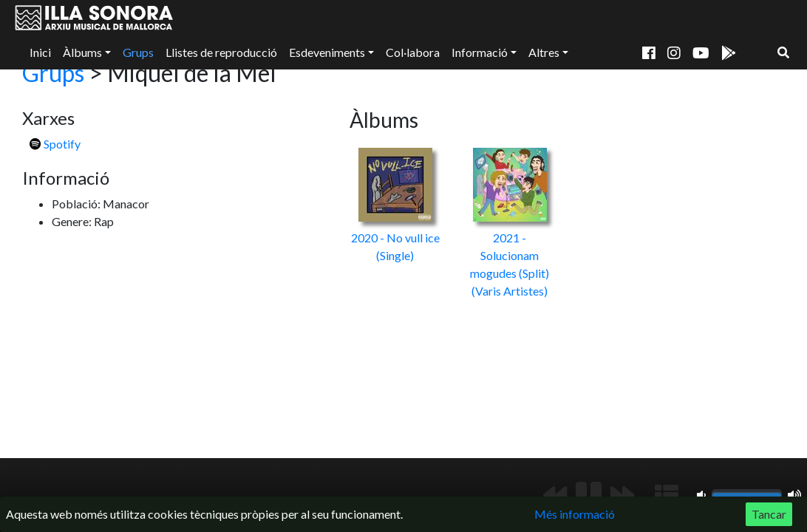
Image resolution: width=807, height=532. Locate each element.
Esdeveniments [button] (327, 52)
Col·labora (413, 52)
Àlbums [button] (82, 52)
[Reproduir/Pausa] (589, 495)
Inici (40, 52)
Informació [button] (480, 52)
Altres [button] (544, 52)
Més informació (575, 514)
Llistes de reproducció (221, 52)
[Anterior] (555, 495)
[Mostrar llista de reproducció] (667, 495)
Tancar (769, 514)
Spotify (55, 144)
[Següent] (622, 495)
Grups (138, 52)
